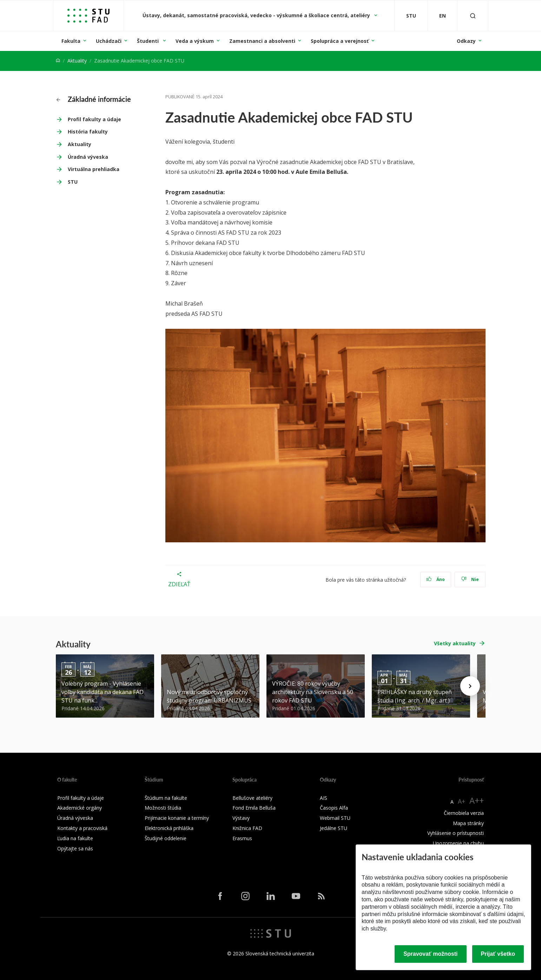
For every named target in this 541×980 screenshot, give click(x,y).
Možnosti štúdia (163, 808)
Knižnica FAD (247, 828)
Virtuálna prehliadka (94, 169)
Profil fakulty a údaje (94, 119)
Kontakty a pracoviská (82, 828)
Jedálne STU (334, 828)
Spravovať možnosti (430, 954)
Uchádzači (109, 41)
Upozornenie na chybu (458, 843)
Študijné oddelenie (166, 838)
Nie (470, 579)
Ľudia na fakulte (75, 838)
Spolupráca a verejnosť (340, 41)
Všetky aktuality (455, 643)
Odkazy (466, 41)
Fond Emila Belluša (254, 808)
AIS (324, 798)
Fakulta (71, 41)
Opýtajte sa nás (75, 848)
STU (73, 182)
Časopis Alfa (334, 808)
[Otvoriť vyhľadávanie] (473, 16)
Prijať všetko (498, 954)
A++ (477, 800)
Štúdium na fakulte (166, 798)
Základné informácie (94, 99)
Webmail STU (335, 818)
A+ (461, 801)
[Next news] (470, 686)
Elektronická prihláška (169, 828)
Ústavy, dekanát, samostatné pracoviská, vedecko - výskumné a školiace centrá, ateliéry (257, 15)
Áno (436, 579)
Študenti (149, 41)
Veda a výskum (195, 41)
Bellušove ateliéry (252, 798)
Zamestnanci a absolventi (262, 41)
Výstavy (241, 818)
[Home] (58, 61)
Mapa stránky (468, 823)
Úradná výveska (88, 157)
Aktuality (77, 61)
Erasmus (242, 838)
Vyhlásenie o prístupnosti (456, 833)
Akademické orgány (80, 808)
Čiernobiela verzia (464, 813)
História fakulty (88, 132)
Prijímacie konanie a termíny (177, 818)
